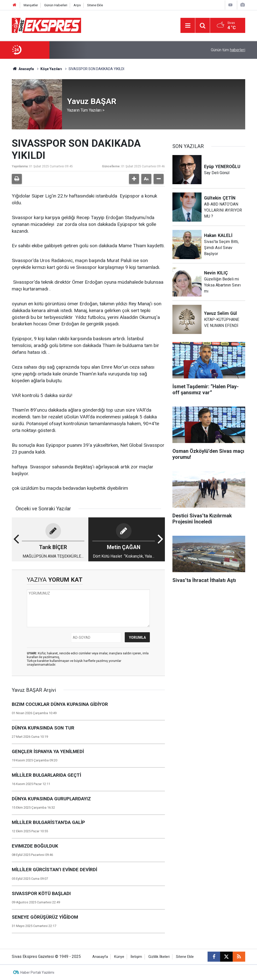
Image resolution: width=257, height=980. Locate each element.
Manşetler (31, 5)
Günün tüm (228, 50)
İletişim (136, 957)
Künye (119, 957)
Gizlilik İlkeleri (159, 957)
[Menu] (188, 26)
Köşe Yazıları (51, 69)
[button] (134, 179)
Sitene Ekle (95, 5)
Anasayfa (23, 69)
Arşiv (77, 5)
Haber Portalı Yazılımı (37, 972)
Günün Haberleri (56, 5)
